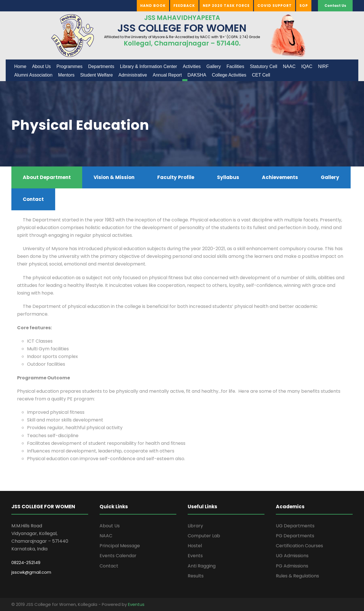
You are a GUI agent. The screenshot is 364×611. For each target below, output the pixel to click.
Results (196, 576)
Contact (109, 566)
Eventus (136, 604)
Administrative (133, 75)
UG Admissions (292, 556)
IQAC (307, 66)
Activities (192, 66)
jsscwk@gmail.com (31, 572)
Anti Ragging (202, 566)
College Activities (229, 75)
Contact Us (335, 6)
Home (20, 66)
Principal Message (120, 546)
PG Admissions (292, 566)
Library (195, 526)
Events (195, 556)
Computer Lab (204, 536)
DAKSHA (197, 75)
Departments (101, 66)
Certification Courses (299, 546)
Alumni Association (33, 75)
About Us (42, 66)
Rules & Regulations (297, 576)
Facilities (235, 66)
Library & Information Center (149, 66)
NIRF (323, 66)
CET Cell (261, 75)
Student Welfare (96, 75)
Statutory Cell (264, 66)
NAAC (289, 66)
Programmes (70, 66)
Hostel (195, 546)
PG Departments (295, 536)
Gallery (214, 66)
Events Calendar (118, 556)
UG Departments (295, 526)
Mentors (66, 75)
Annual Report (167, 75)
